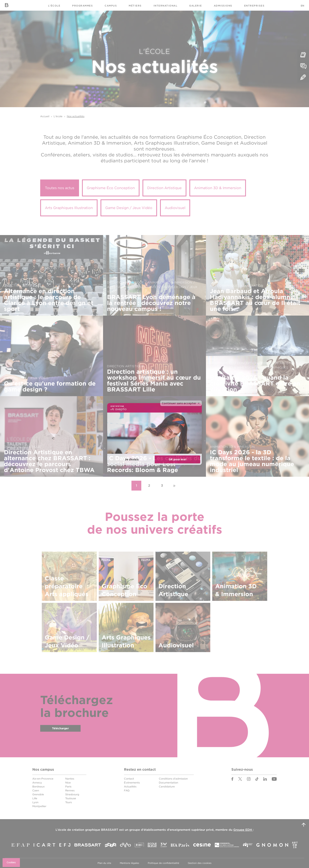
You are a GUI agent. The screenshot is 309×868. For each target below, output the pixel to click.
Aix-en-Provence (43, 779)
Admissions (223, 6)
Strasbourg (72, 794)
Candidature (167, 787)
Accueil (45, 116)
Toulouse (71, 798)
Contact (129, 779)
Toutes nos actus (60, 188)
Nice (68, 783)
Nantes (70, 779)
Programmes (82, 6)
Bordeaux (38, 787)
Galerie (196, 6)
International (166, 6)
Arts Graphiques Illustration (69, 208)
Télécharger (60, 728)
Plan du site (104, 863)
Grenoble (38, 794)
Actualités (130, 787)
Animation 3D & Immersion (218, 188)
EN (302, 6)
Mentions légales (129, 863)
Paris (68, 787)
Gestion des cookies (200, 863)
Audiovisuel (175, 208)
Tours (68, 802)
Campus (111, 6)
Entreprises (254, 6)
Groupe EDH (243, 830)
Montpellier (39, 806)
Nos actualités (76, 116)
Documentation (168, 783)
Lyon (35, 802)
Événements (132, 783)
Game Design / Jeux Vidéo (129, 208)
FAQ (127, 790)
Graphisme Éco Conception (111, 188)
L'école (54, 6)
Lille (35, 798)
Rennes (70, 790)
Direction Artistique (164, 188)
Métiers (135, 6)
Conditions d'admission (173, 779)
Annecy (37, 783)
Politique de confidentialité (163, 863)
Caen (36, 790)
